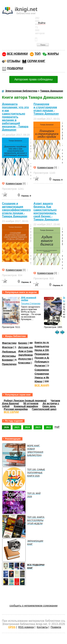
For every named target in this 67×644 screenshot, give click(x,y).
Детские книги (27, 347)
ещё (57, 427)
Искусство (25, 359)
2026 (6, 427)
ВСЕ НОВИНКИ (17, 54)
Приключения (11, 364)
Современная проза (47, 370)
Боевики (7, 360)
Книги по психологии (48, 342)
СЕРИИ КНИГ (36, 61)
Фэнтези (7, 347)
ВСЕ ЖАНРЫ (43, 385)
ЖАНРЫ (53, 54)
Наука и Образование (48, 350)
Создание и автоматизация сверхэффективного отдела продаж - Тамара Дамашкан (16, 210)
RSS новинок (26, 627)
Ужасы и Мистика (46, 377)
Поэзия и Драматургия (49, 358)
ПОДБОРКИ (15, 68)
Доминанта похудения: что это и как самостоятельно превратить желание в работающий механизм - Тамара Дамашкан (15, 117)
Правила (56, 627)
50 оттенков (31, 403)
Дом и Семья (27, 351)
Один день (49, 406)
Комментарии (14, 183)
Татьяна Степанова (31, 304)
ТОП (38, 54)
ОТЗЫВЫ (14, 61)
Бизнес (23, 343)
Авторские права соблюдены (33, 79)
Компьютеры (43, 346)
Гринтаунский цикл (44, 409)
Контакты (42, 627)
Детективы (9, 356)
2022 (48, 427)
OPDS (12, 627)
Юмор (38, 381)
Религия (40, 366)
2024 (27, 427)
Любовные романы (14, 352)
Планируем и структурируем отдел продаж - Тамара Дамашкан (46, 109)
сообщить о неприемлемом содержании (33, 606)
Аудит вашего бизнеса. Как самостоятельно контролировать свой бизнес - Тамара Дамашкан (46, 211)
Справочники (43, 374)
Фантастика (9, 343)
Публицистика (44, 362)
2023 (38, 427)
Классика (24, 363)
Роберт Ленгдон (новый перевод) (25, 401)
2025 (17, 427)
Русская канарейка (16, 409)
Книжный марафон (26, 406)
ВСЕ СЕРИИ (11, 412)
